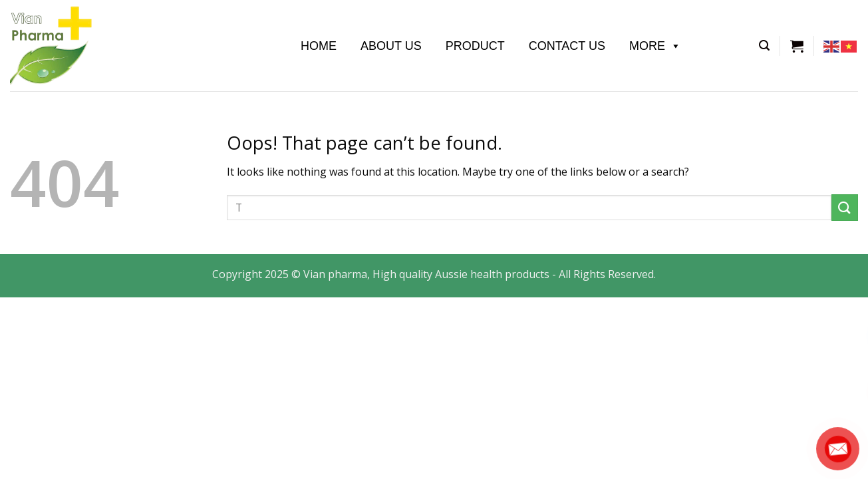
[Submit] (845, 207)
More (655, 46)
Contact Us (567, 46)
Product (475, 46)
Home (319, 46)
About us (391, 46)
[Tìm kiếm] (764, 46)
